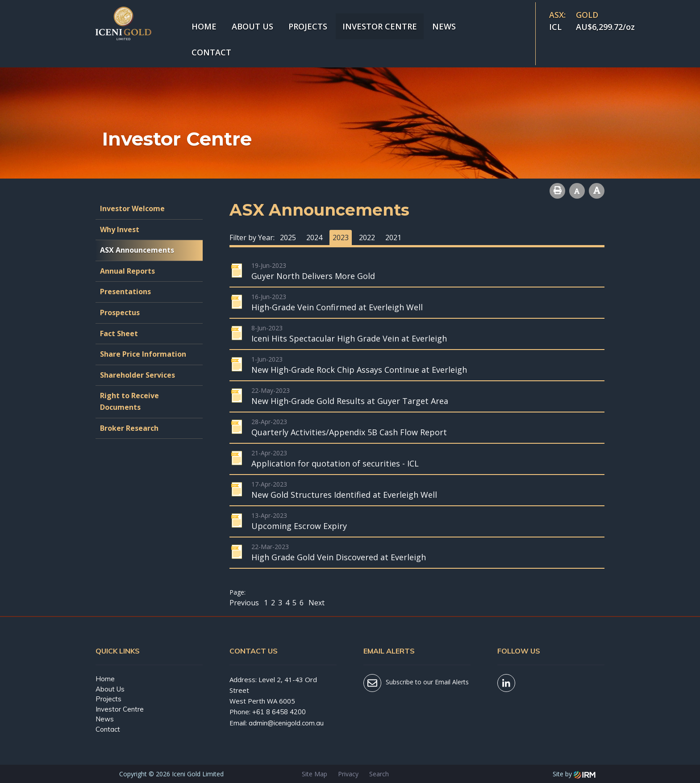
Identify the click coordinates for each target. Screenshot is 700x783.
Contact (211, 52)
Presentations (125, 292)
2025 (288, 237)
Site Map (315, 774)
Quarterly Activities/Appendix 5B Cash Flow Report (349, 432)
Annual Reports (127, 271)
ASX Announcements (137, 250)
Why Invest (120, 229)
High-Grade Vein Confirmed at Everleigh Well (337, 307)
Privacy (348, 774)
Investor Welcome (132, 208)
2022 (367, 237)
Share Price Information (143, 354)
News (444, 26)
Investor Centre (380, 26)
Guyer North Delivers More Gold (313, 276)
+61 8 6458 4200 (279, 712)
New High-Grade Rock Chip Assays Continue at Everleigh (359, 370)
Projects (308, 26)
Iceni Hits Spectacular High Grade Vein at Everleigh (349, 338)
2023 (341, 237)
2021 (393, 237)
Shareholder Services (137, 375)
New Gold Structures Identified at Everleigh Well (344, 495)
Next (316, 603)
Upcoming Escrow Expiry (299, 526)
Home (204, 26)
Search (379, 774)
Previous (245, 603)
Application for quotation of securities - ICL (335, 463)
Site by (574, 774)
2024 (314, 237)
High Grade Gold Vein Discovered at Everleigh (339, 557)
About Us (252, 26)
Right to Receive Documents (129, 401)
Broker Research (129, 428)
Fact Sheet (119, 333)
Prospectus (120, 312)
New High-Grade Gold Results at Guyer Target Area (350, 401)
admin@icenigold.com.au (286, 723)
